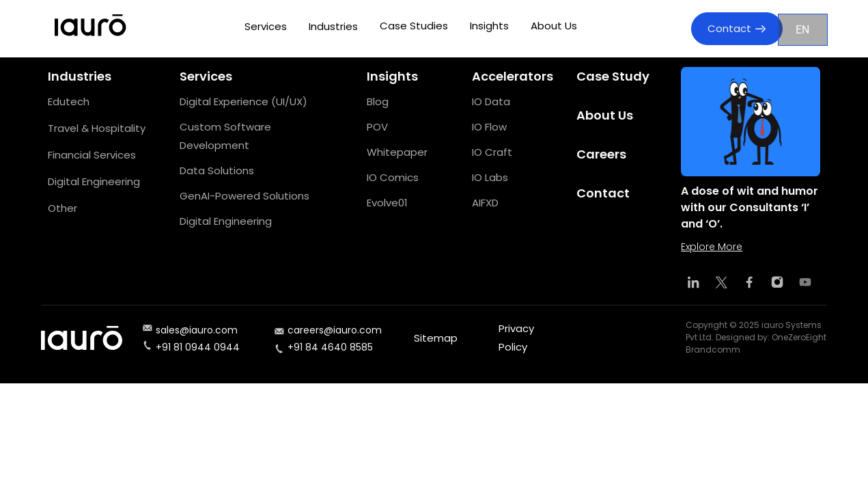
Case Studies (414, 26)
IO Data (491, 101)
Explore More (712, 247)
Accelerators (513, 76)
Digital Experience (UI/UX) (243, 101)
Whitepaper (397, 152)
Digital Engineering (94, 181)
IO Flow (489, 127)
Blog (378, 101)
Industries (333, 26)
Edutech (69, 101)
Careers (601, 154)
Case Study (613, 76)
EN (802, 30)
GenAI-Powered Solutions (244, 196)
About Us (554, 26)
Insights (489, 26)
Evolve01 (387, 203)
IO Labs (490, 177)
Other (62, 208)
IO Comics (393, 177)
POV (377, 127)
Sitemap (436, 338)
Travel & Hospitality (97, 128)
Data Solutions (217, 170)
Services (266, 26)
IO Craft (492, 152)
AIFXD (485, 203)
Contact (737, 28)
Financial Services (92, 155)
